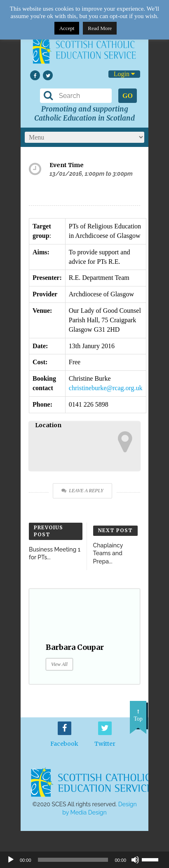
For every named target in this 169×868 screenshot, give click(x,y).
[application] (84, 860)
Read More (100, 28)
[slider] (153, 859)
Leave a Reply (82, 491)
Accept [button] (67, 28)
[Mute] (135, 860)
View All (59, 664)
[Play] (11, 860)
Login (124, 74)
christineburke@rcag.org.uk (106, 388)
